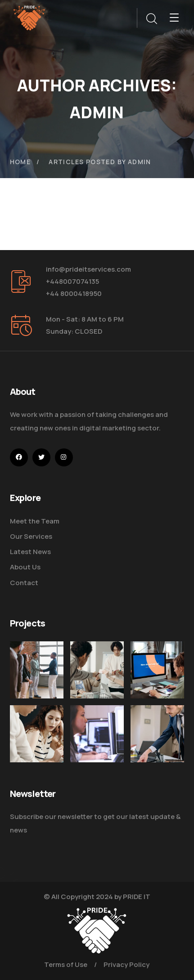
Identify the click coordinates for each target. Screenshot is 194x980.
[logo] (29, 17)
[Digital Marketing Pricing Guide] (97, 670)
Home (20, 162)
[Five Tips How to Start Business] (157, 754)
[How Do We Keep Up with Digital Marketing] (157, 670)
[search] (151, 19)
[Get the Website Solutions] (97, 748)
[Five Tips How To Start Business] (37, 670)
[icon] (19, 457)
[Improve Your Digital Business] (37, 738)
